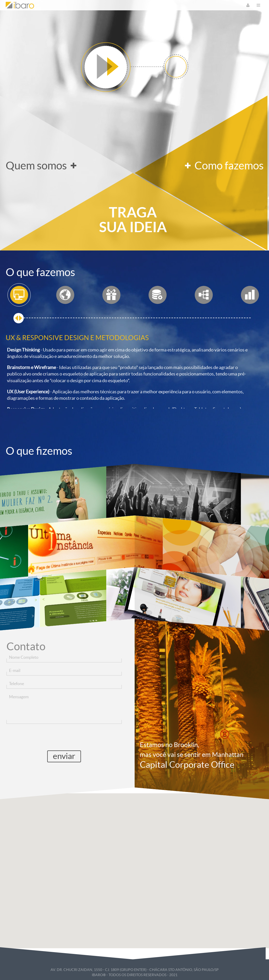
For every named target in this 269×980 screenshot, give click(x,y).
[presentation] (64, 737)
